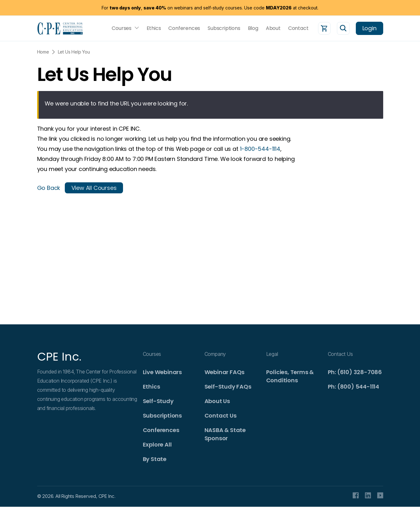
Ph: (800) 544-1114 (353, 387)
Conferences (184, 28)
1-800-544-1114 (260, 149)
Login (370, 28)
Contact (298, 28)
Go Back (49, 188)
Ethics (154, 28)
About (273, 28)
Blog (253, 28)
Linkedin (368, 495)
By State (155, 459)
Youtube (380, 495)
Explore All (157, 444)
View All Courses (94, 188)
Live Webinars (162, 372)
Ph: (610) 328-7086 (355, 372)
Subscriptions (224, 28)
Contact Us (221, 416)
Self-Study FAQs (228, 387)
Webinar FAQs (225, 372)
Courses (122, 28)
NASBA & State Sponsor (225, 434)
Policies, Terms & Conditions (290, 376)
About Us (217, 401)
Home (43, 52)
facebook (356, 495)
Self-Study (158, 401)
